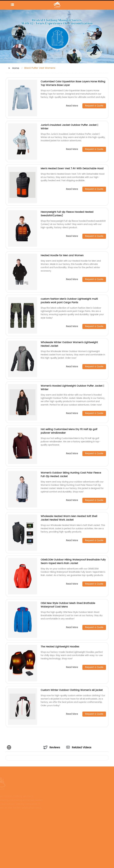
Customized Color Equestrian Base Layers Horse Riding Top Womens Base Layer (73, 83)
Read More (72, 106)
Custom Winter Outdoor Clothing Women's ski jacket (72, 690)
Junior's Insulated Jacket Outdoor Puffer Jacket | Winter (69, 127)
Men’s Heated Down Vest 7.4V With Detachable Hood (72, 169)
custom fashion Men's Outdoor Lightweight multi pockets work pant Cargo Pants (69, 301)
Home (16, 68)
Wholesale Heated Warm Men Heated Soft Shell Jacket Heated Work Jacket (69, 518)
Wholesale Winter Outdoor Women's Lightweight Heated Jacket (69, 344)
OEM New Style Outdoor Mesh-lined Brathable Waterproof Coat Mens (68, 605)
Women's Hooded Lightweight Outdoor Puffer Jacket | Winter (72, 388)
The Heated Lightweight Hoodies (60, 647)
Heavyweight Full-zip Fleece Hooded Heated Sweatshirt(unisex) (67, 214)
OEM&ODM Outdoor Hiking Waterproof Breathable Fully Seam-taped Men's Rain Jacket (73, 561)
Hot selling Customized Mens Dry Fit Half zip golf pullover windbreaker (69, 431)
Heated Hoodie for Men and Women (62, 255)
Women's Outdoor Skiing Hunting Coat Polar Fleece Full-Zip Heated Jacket (71, 475)
